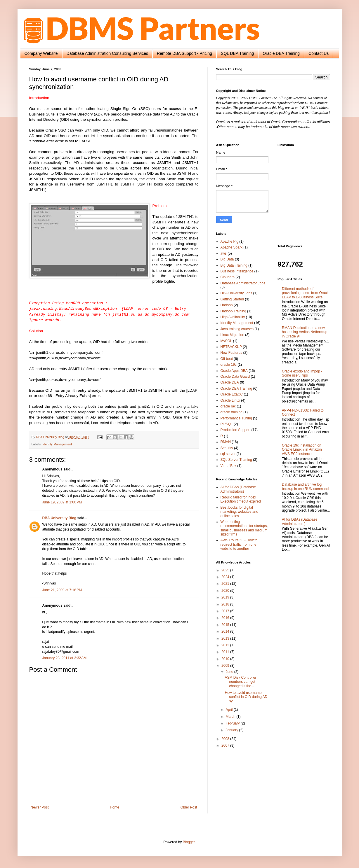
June (230, 672)
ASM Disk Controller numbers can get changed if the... (240, 682)
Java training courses (237, 329)
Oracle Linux (230, 400)
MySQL (226, 341)
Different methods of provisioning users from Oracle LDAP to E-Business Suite (306, 293)
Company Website (41, 53)
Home (115, 807)
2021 (226, 584)
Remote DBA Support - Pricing (184, 53)
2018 (226, 604)
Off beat (227, 359)
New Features (231, 353)
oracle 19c (229, 365)
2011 (226, 652)
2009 (226, 666)
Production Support (236, 430)
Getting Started (232, 299)
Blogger (189, 842)
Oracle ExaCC (232, 394)
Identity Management (57, 444)
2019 (226, 597)
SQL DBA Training (237, 53)
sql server (228, 454)
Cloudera (228, 277)
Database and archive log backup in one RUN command (305, 487)
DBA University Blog (59, 518)
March (231, 717)
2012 (226, 645)
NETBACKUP (231, 347)
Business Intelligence (237, 271)
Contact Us (319, 53)
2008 (226, 739)
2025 (226, 570)
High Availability (233, 317)
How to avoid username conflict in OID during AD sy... (246, 697)
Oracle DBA (230, 382)
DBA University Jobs (236, 293)
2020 (226, 591)
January (232, 730)
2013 (226, 638)
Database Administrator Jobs (243, 283)
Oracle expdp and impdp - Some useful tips (302, 373)
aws (224, 253)
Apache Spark (231, 247)
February (233, 723)
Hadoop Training (233, 311)
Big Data (227, 259)
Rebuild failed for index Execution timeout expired (241, 499)
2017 (226, 611)
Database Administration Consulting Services (107, 53)
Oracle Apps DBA (234, 371)
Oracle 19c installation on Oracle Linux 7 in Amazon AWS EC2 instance (302, 450)
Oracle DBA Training (281, 53)
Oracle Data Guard (235, 377)
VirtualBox (228, 466)
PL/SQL (227, 424)
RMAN (226, 442)
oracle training (231, 412)
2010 (226, 659)
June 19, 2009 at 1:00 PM (62, 502)
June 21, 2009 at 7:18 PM (62, 590)
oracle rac (228, 406)
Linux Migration (232, 335)
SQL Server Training (236, 460)
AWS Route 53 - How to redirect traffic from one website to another (239, 544)
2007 (226, 745)
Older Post (189, 807)
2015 (226, 625)
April (229, 710)
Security (227, 448)
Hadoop (227, 305)
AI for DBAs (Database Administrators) (238, 489)
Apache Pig (229, 242)
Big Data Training (234, 265)
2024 (226, 577)
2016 (226, 618)
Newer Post (40, 807)
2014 (226, 631)
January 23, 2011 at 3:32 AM (65, 658)
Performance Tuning (236, 418)
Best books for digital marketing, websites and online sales (239, 512)
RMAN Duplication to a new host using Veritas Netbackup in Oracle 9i (305, 332)
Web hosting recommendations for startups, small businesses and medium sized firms (244, 528)
